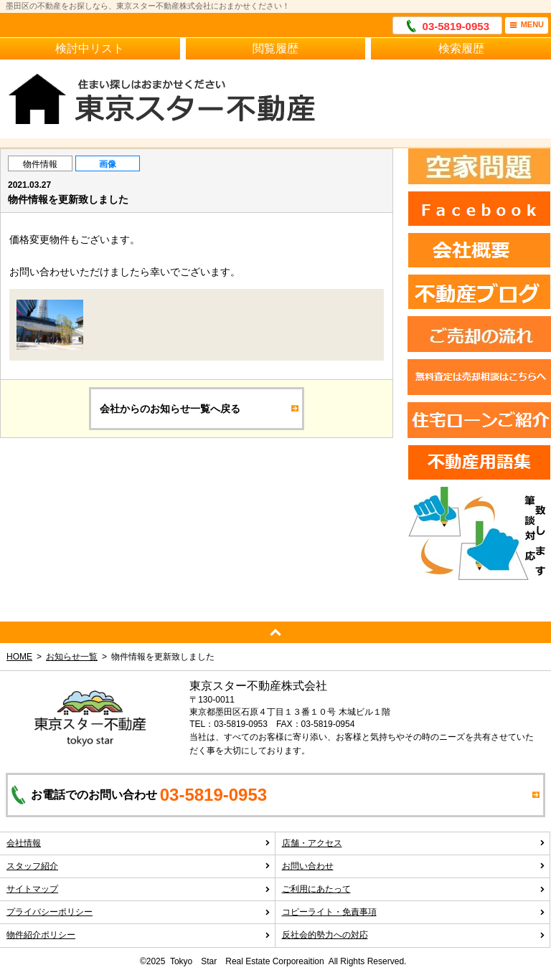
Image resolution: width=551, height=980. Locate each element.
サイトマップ (138, 889)
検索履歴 (461, 48)
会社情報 (138, 843)
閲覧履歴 (275, 48)
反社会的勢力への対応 (414, 935)
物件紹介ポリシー (138, 935)
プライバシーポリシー (138, 912)
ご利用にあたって (414, 889)
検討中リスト (90, 48)
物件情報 (40, 164)
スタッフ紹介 (138, 866)
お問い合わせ (414, 866)
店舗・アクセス (414, 843)
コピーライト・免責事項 (414, 912)
